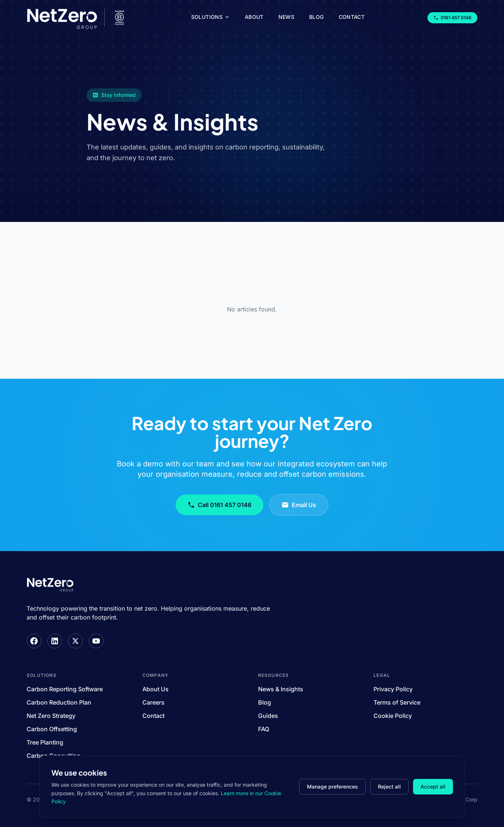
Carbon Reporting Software (65, 689)
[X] (75, 641)
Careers (153, 702)
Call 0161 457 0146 (219, 505)
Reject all (389, 787)
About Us (155, 689)
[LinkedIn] (55, 641)
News (286, 17)
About (254, 17)
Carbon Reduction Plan (59, 702)
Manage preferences (332, 787)
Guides (268, 716)
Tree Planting (45, 742)
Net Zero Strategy (51, 716)
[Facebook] (34, 641)
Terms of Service (397, 702)
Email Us (299, 505)
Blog (316, 17)
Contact (352, 17)
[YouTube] (96, 641)
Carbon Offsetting (52, 729)
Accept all (433, 787)
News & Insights (281, 689)
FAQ (264, 729)
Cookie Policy (393, 716)
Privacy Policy (393, 689)
